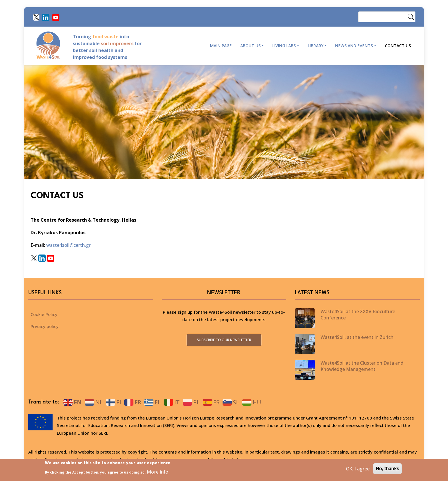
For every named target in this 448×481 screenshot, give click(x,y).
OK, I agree (358, 469)
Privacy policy (45, 326)
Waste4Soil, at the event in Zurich (357, 337)
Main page (221, 46)
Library (316, 46)
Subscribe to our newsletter (224, 340)
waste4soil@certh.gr (69, 245)
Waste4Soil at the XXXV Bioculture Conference (358, 315)
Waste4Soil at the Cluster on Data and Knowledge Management (362, 366)
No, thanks (387, 469)
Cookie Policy (44, 314)
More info (158, 472)
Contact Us (398, 46)
